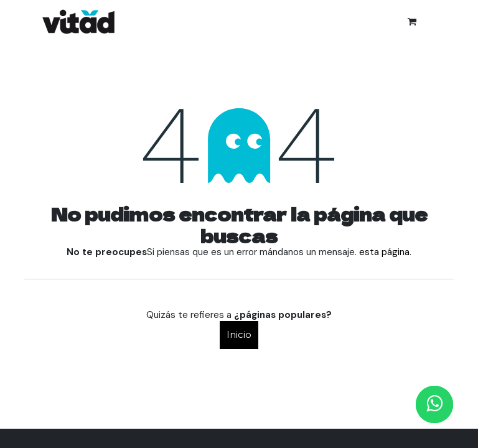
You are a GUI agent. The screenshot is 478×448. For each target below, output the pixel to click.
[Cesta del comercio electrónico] (412, 22)
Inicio (239, 334)
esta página (384, 252)
